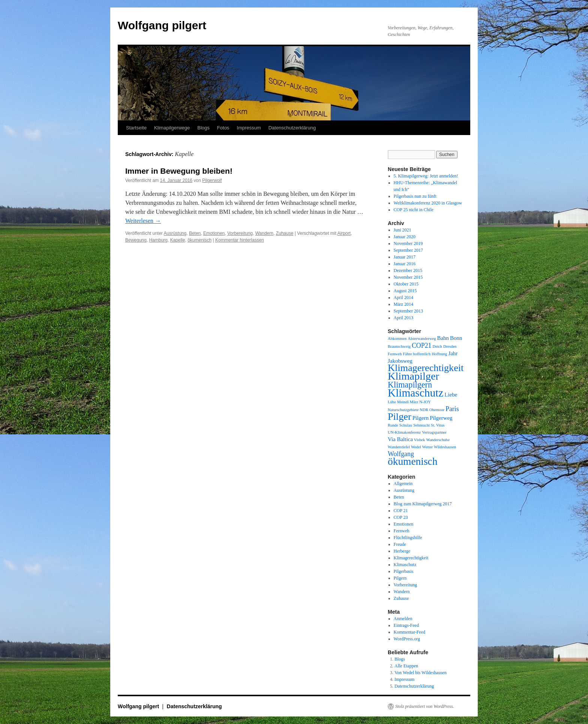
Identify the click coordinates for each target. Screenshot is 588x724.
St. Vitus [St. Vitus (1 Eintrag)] (438, 425)
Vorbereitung (240, 233)
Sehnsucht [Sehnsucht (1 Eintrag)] (421, 425)
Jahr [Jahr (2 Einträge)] (453, 353)
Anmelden (403, 619)
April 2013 (403, 318)
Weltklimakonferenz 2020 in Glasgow (428, 203)
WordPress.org (407, 639)
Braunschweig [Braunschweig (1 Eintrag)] (399, 346)
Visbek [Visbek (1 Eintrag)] (420, 440)
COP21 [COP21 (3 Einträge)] (422, 345)
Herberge (402, 551)
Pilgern (400, 578)
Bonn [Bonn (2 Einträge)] (456, 338)
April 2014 (403, 297)
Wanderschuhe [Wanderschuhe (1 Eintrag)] (438, 440)
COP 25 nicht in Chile (414, 210)
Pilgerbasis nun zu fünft (415, 196)
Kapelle (177, 240)
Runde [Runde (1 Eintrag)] (393, 425)
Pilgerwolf (212, 180)
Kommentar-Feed (409, 632)
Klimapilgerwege (172, 128)
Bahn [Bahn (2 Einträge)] (443, 338)
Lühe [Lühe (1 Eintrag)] (392, 402)
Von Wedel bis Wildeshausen (421, 673)
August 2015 (405, 291)
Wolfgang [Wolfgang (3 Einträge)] (401, 454)
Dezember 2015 (408, 270)
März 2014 (403, 304)
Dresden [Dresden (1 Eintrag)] (450, 346)
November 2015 (408, 277)
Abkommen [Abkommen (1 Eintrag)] (397, 339)
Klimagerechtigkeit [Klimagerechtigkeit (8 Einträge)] (426, 368)
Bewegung (136, 240)
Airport (344, 233)
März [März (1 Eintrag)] (414, 402)
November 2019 (408, 243)
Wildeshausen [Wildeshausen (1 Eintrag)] (445, 447)
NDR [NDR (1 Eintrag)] (424, 410)
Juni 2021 (403, 230)
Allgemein (403, 484)
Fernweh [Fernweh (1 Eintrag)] (395, 354)
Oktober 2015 (406, 284)
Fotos (223, 128)
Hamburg (158, 240)
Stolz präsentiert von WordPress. (425, 706)
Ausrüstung (175, 233)
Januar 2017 (405, 257)
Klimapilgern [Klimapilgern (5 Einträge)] (410, 385)
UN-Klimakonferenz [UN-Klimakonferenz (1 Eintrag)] (404, 432)
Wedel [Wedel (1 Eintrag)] (416, 447)
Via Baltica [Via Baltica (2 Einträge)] (400, 439)
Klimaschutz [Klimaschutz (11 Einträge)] (415, 393)
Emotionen (214, 233)
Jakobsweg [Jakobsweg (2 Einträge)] (400, 361)
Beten (195, 233)
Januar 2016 (405, 264)
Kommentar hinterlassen (240, 240)
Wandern (264, 233)
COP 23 (401, 517)
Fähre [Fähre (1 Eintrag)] (407, 354)
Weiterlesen (143, 221)
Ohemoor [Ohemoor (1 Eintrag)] (437, 410)
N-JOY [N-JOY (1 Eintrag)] (425, 402)
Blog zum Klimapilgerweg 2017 (423, 504)
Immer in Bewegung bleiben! (179, 171)
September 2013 (408, 311)
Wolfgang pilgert (162, 25)
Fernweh (402, 531)
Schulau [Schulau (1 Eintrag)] (406, 425)
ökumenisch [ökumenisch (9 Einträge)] (412, 461)
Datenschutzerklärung (292, 128)
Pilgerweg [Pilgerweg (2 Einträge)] (441, 418)
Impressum (249, 128)
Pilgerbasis (404, 571)
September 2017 (408, 250)
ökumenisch (199, 240)
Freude (400, 544)
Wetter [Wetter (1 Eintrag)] (427, 447)
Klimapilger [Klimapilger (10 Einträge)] (413, 376)
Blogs (203, 128)
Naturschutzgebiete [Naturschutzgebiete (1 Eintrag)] (403, 410)
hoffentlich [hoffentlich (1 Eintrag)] (422, 354)
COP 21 (401, 511)
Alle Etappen (406, 666)
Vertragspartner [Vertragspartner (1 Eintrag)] (434, 432)
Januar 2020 (405, 237)
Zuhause (285, 233)
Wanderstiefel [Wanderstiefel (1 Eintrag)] (399, 447)
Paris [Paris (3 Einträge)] (452, 409)
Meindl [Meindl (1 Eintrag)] (403, 402)
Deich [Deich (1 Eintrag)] (437, 346)
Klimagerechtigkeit (411, 558)
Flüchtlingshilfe (408, 538)
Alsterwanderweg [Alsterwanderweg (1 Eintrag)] (422, 339)
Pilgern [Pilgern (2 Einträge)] (421, 418)
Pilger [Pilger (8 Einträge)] (400, 417)
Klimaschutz (405, 565)
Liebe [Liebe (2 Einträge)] (451, 395)
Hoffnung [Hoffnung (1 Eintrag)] (439, 354)
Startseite (136, 128)
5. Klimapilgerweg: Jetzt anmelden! (426, 176)
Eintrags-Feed (406, 625)
